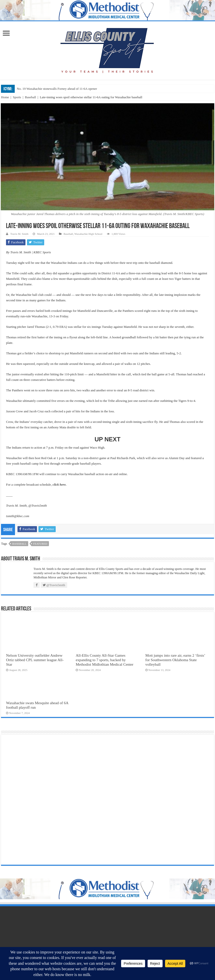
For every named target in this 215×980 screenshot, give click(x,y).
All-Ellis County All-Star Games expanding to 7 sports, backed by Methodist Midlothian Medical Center (105, 660)
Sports (17, 97)
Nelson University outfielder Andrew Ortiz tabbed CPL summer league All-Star (35, 660)
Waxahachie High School (88, 234)
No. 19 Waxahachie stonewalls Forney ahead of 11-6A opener (57, 89)
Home (5, 97)
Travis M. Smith (19, 234)
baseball (19, 544)
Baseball (31, 97)
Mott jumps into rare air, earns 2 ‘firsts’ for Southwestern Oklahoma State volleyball (175, 660)
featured (40, 544)
